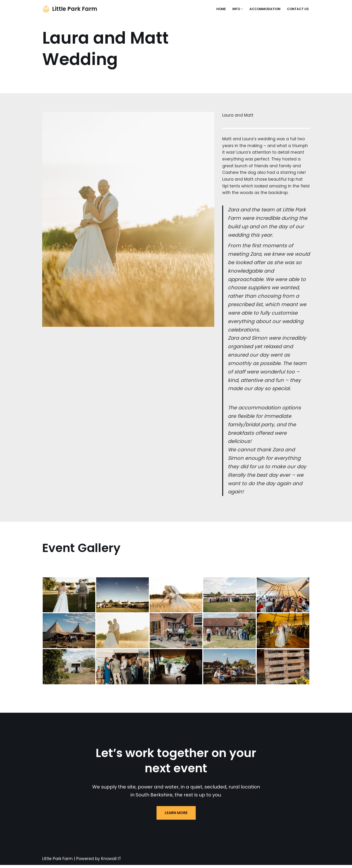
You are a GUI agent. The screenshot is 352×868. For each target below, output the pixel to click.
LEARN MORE (176, 816)
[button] (242, 9)
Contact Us (298, 9)
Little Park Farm (57, 862)
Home (221, 9)
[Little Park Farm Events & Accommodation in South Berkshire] (70, 9)
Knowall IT (111, 862)
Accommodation (265, 9)
